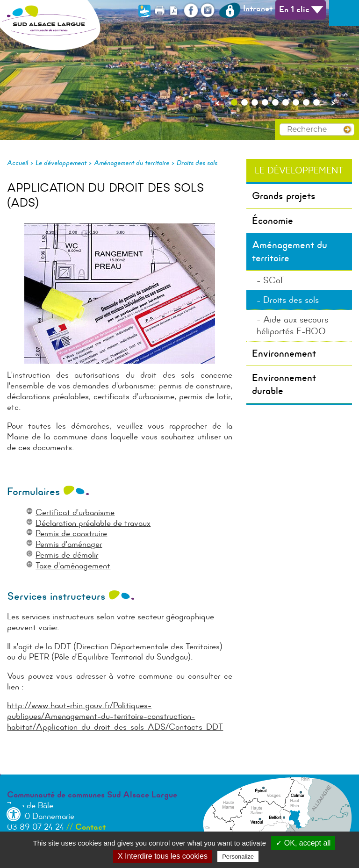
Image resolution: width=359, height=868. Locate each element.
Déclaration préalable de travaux (93, 523)
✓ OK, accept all (303, 843)
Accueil (18, 163)
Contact (90, 827)
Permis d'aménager (69, 544)
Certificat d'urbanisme (75, 512)
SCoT (274, 280)
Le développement (61, 163)
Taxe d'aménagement (73, 566)
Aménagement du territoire (132, 163)
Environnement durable (284, 384)
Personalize (238, 857)
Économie (273, 221)
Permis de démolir (67, 555)
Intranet (246, 8)
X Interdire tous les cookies (163, 856)
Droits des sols (197, 163)
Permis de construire (71, 533)
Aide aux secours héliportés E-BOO (292, 325)
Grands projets (284, 196)
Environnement (284, 353)
